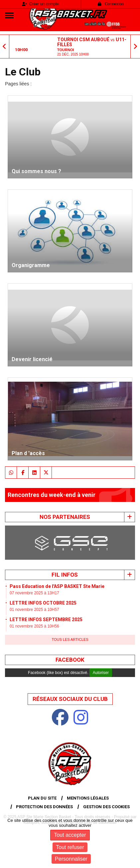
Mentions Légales (88, 798)
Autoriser (101, 673)
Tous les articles (70, 639)
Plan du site (42, 798)
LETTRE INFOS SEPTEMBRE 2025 (46, 620)
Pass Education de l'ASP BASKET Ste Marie (57, 586)
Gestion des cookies (106, 807)
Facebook (70, 660)
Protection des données (44, 807)
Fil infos (65, 575)
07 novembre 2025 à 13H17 (34, 593)
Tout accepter (70, 835)
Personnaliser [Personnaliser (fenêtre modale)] (71, 859)
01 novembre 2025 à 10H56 (34, 626)
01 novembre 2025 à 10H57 (34, 610)
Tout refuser (70, 847)
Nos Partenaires (65, 517)
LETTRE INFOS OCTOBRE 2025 (43, 603)
